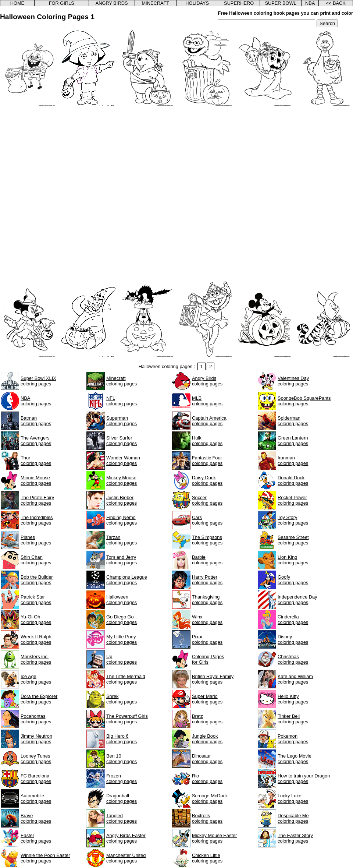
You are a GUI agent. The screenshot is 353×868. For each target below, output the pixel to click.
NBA (310, 3)
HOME (17, 3)
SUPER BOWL (280, 3)
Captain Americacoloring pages (209, 421)
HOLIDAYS (197, 3)
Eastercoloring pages (36, 838)
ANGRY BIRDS (112, 3)
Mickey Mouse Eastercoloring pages (214, 838)
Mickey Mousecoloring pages (122, 480)
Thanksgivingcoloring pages (207, 600)
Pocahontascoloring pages (36, 719)
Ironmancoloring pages (293, 461)
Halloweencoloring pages (122, 600)
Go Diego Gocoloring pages (122, 620)
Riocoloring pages (207, 779)
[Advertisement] (85, 194)
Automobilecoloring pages (36, 798)
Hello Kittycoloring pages (293, 699)
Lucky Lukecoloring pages (293, 798)
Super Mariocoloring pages (207, 699)
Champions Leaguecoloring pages (127, 580)
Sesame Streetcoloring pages (293, 540)
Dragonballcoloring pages (122, 798)
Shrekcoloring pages (122, 699)
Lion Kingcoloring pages (293, 560)
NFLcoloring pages (122, 401)
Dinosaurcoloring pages (207, 759)
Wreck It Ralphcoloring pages (36, 639)
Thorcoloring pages (36, 461)
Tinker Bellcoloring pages (293, 719)
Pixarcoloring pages (207, 639)
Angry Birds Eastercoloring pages (126, 838)
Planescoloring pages (36, 540)
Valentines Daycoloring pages (293, 381)
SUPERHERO (239, 3)
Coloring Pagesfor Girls (208, 659)
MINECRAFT (155, 3)
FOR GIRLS (62, 3)
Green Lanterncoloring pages (293, 441)
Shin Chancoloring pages (36, 560)
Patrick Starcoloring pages (36, 600)
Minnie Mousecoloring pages (36, 480)
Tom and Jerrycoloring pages (122, 560)
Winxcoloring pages (207, 620)
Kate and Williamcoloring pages (295, 679)
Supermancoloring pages (122, 421)
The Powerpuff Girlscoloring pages (127, 719)
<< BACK (336, 3)
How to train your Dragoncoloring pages (304, 779)
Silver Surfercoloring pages (122, 441)
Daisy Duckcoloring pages (207, 480)
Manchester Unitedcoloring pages (126, 858)
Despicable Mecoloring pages (293, 818)
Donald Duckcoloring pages (293, 480)
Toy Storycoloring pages (293, 520)
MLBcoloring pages (207, 401)
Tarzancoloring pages (122, 540)
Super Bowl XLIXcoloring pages (38, 381)
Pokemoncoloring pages (293, 739)
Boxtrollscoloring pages (207, 818)
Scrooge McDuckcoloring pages (210, 798)
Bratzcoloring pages (207, 719)
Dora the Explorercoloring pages (39, 699)
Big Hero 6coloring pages (122, 739)
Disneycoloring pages (293, 639)
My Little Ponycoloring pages (122, 639)
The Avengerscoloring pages (36, 441)
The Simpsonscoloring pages (207, 540)
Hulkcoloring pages (207, 441)
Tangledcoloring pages (122, 818)
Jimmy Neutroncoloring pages (36, 739)
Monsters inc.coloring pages (36, 659)
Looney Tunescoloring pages (36, 759)
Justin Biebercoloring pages (122, 500)
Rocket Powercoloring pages (293, 500)
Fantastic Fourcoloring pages (207, 461)
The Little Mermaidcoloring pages (126, 679)
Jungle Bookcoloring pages (207, 739)
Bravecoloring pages (36, 818)
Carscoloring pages (207, 520)
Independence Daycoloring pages (297, 600)
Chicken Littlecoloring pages (207, 858)
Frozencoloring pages (122, 779)
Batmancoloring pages (36, 421)
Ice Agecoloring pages (36, 679)
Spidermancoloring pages (293, 421)
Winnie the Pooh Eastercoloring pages (45, 858)
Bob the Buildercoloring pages (37, 580)
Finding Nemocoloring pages (122, 520)
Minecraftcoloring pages (122, 381)
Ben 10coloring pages (122, 759)
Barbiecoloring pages (207, 560)
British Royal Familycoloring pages (213, 679)
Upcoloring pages (122, 659)
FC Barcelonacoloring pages (36, 779)
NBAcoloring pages (36, 401)
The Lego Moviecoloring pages (295, 759)
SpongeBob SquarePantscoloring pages (304, 401)
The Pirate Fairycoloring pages (37, 500)
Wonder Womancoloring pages (123, 461)
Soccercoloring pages (207, 500)
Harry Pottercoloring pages (207, 580)
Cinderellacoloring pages (293, 620)
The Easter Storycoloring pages (295, 838)
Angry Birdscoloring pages (207, 381)
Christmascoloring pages (293, 659)
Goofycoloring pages (293, 580)
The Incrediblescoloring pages (37, 520)
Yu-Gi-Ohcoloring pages (36, 620)
